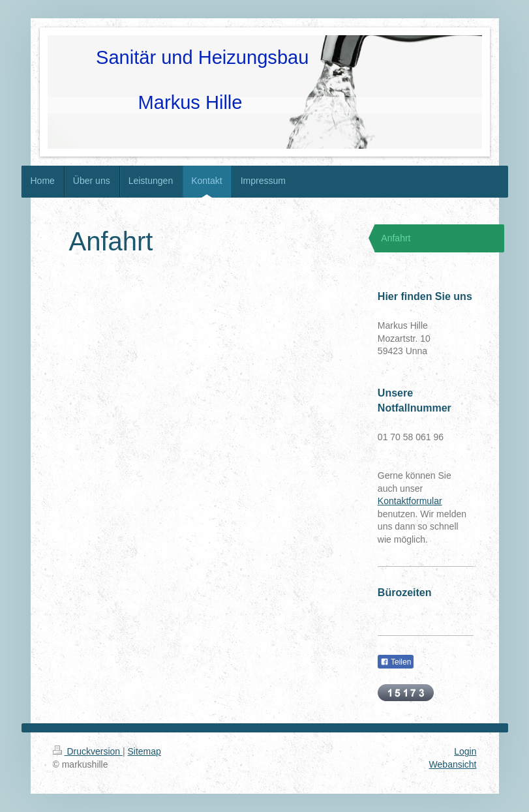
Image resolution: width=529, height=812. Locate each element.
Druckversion (88, 751)
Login (465, 751)
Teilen (396, 662)
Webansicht (453, 764)
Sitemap (144, 751)
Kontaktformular (410, 501)
